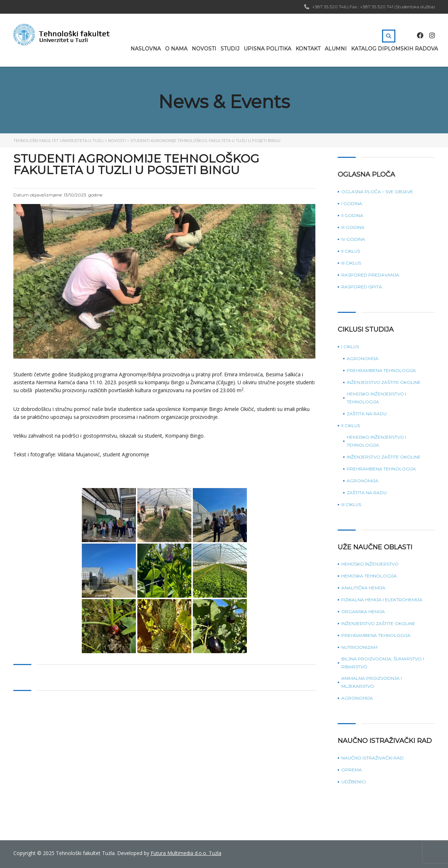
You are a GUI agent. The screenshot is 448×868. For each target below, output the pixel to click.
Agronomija (363, 358)
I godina (352, 203)
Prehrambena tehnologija (381, 370)
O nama (176, 49)
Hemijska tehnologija (369, 576)
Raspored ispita (362, 287)
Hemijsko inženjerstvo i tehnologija (376, 398)
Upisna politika (267, 49)
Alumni (336, 49)
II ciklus (351, 251)
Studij (230, 49)
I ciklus (350, 347)
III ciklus (351, 263)
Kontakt (308, 49)
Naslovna (146, 49)
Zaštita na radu (367, 414)
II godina (352, 215)
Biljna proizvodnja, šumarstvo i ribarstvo (383, 663)
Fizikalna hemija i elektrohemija (382, 600)
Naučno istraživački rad (372, 758)
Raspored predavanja (370, 275)
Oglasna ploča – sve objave (377, 192)
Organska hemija (363, 612)
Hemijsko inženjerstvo (370, 564)
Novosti (204, 49)
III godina (353, 227)
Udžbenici (354, 782)
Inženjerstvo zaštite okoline (384, 382)
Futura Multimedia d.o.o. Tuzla (186, 853)
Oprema (352, 770)
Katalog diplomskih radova (394, 49)
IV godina (353, 239)
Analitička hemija (363, 588)
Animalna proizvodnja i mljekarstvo (372, 682)
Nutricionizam (359, 647)
